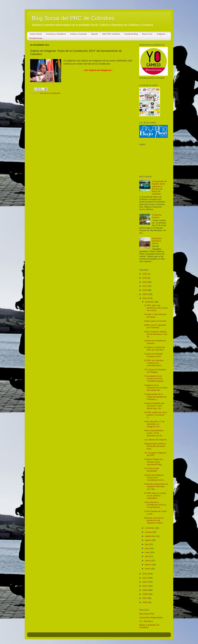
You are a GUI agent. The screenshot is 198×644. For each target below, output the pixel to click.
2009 (145, 590)
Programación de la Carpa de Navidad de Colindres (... (156, 397)
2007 (145, 598)
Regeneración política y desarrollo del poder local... (155, 446)
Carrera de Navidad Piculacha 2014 (154, 355)
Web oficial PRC (147, 614)
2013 (145, 574)
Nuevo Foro (147, 34)
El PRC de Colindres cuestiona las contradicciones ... (154, 363)
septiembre (150, 536)
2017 (145, 286)
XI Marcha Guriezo (157, 216)
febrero (149, 565)
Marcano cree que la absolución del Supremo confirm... (154, 520)
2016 (145, 290)
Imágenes (161, 34)
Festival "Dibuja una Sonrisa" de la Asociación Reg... (154, 462)
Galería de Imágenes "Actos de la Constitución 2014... (155, 478)
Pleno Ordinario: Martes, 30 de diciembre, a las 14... (156, 334)
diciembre (150, 302)
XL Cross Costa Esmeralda (152, 470)
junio (147, 548)
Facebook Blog (131, 34)
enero (148, 569)
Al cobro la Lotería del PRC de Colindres (155, 349)
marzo (148, 561)
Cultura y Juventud (78, 34)
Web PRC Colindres (111, 34)
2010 (145, 586)
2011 (145, 582)
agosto (148, 540)
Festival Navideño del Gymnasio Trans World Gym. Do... (154, 406)
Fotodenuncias (36, 38)
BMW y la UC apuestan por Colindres (155, 326)
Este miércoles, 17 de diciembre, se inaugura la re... (155, 424)
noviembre (150, 528)
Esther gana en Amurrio (155, 321)
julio (147, 544)
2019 (145, 278)
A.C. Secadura (146, 621)
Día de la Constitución (50, 93)
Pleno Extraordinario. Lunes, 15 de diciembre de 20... (154, 433)
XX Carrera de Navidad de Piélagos (155, 371)
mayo (148, 552)
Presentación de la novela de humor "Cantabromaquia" (154, 379)
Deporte (94, 34)
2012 (145, 578)
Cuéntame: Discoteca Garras (157, 241)
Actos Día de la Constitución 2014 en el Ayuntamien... (155, 505)
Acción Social (36, 34)
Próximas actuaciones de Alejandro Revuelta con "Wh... (156, 486)
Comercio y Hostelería (56, 34)
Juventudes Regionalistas (151, 617)
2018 (145, 282)
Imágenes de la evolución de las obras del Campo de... (156, 388)
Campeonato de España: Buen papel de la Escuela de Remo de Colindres (159, 188)
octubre (149, 532)
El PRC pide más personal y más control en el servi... (156, 308)
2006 (145, 602)
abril (147, 556)
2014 (145, 298)
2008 (145, 594)
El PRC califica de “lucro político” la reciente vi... (156, 415)
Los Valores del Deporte (156, 440)
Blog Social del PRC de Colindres (73, 18)
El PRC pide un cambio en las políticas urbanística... (155, 496)
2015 (145, 294)
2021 (145, 274)
